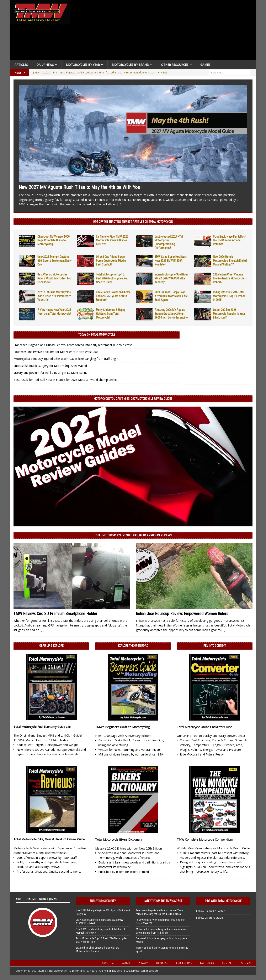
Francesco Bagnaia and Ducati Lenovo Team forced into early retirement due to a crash (73, 345)
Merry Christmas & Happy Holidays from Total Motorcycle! (111, 314)
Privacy (143, 963)
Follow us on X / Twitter (211, 911)
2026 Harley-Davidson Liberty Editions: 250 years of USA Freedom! (113, 296)
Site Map (246, 963)
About (126, 963)
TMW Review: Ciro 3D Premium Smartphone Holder (55, 614)
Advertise (108, 963)
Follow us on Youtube (210, 918)
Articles (21, 65)
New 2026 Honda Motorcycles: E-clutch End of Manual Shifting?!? (230, 261)
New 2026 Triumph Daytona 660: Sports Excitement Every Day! (54, 261)
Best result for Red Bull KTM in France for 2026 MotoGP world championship (65, 380)
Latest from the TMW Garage (163, 901)
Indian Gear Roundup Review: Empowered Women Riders (182, 614)
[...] (119, 204)
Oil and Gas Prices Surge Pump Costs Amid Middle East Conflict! (111, 261)
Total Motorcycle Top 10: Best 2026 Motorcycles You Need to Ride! (112, 278)
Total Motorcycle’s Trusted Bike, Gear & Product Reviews (133, 535)
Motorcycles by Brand (130, 65)
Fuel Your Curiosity (103, 901)
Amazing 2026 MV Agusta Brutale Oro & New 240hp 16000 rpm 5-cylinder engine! (171, 314)
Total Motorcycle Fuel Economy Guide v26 (42, 727)
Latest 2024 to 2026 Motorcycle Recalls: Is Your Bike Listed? (229, 314)
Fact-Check (207, 963)
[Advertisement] (165, 31)
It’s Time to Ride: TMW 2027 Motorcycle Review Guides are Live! (112, 240)
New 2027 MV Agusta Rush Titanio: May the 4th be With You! (80, 187)
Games (205, 65)
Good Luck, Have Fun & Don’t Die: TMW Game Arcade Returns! (230, 240)
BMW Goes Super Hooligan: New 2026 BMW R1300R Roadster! (171, 261)
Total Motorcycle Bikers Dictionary (119, 839)
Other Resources (175, 65)
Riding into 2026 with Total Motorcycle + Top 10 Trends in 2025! (229, 296)
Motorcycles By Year (83, 65)
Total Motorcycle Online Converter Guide (204, 727)
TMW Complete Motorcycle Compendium (205, 839)
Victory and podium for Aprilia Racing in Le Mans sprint (50, 373)
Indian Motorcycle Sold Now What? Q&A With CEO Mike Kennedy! (171, 278)
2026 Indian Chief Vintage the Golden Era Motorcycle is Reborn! (230, 278)
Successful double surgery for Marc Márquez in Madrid (50, 366)
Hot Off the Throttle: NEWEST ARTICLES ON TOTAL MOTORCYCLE (133, 222)
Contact (228, 963)
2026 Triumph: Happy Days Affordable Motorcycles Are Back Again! (171, 296)
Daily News (45, 65)
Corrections (184, 963)
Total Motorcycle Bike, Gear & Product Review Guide (49, 839)
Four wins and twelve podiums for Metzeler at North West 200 (56, 352)
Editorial (162, 963)
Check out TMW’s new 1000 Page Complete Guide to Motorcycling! (54, 240)
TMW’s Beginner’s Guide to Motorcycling (122, 727)
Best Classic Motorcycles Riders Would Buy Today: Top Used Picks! (54, 278)
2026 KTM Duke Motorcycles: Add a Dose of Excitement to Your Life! (54, 296)
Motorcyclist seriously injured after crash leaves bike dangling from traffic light (66, 359)
